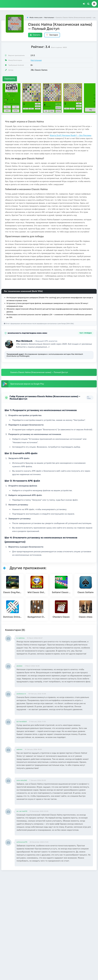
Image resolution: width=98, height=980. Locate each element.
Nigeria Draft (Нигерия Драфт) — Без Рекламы (71, 135)
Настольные (36, 60)
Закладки (52, 35)
